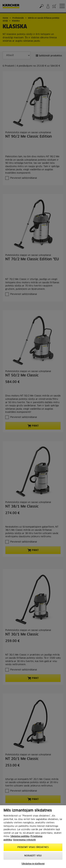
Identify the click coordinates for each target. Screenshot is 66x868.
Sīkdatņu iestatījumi (33, 864)
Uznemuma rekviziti (24, 840)
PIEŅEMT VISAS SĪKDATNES (33, 847)
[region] (33, 837)
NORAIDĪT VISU (33, 856)
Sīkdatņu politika (20, 836)
